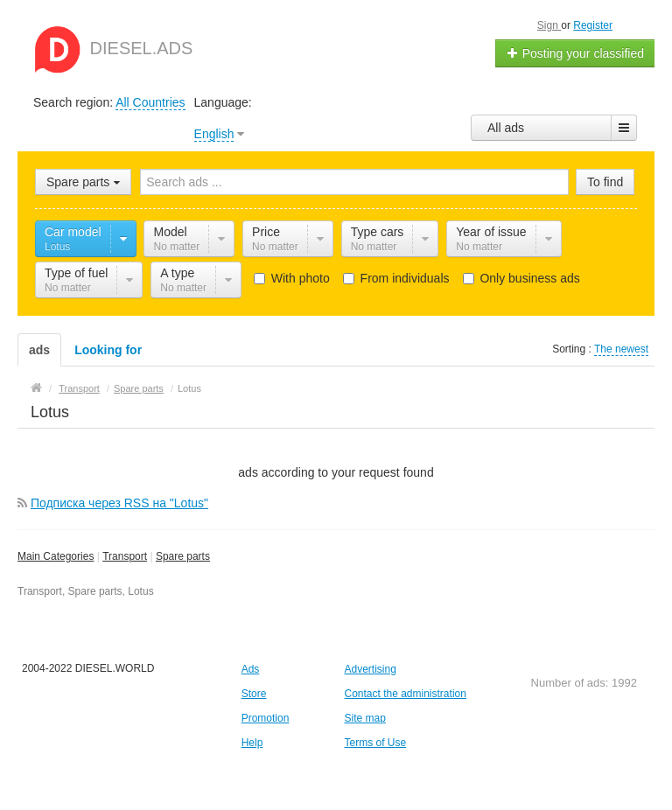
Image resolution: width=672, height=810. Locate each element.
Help (252, 743)
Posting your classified (575, 53)
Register (593, 25)
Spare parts (183, 556)
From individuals (396, 278)
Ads (251, 669)
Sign (549, 25)
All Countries (150, 102)
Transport (125, 556)
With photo (292, 278)
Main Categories (56, 556)
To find (605, 182)
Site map (364, 718)
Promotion (266, 718)
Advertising (370, 669)
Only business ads (521, 278)
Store (254, 694)
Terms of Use (375, 743)
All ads (506, 128)
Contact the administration (405, 694)
